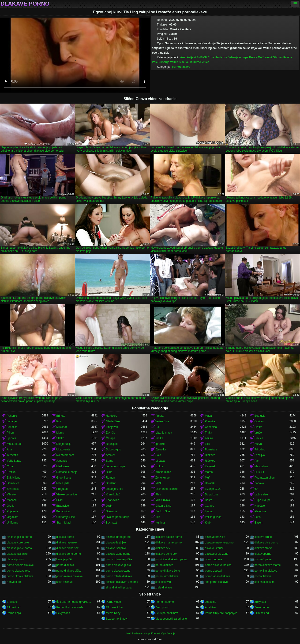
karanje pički (64, 559)
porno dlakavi (213, 571)
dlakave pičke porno (19, 548)
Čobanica (211, 427)
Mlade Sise (113, 421)
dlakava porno (65, 537)
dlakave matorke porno (219, 543)
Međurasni (265, 57)
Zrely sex (260, 602)
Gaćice (259, 438)
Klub (208, 523)
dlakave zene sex (166, 554)
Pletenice (260, 511)
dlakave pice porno (266, 543)
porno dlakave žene (168, 571)
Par (257, 461)
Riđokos (210, 461)
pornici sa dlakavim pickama (173, 559)
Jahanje (12, 421)
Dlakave (210, 455)
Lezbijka (260, 455)
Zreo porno (162, 607)
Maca (208, 416)
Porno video (113, 602)
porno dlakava (65, 565)
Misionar (62, 427)
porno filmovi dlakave (20, 576)
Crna (211, 57)
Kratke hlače (163, 472)
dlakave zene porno (118, 554)
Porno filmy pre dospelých (221, 613)
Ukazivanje (63, 449)
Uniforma (13, 523)
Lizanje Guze (213, 489)
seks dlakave (64, 582)
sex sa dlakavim (264, 582)
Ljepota (11, 438)
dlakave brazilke (215, 537)
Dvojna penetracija (118, 517)
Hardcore (221, 57)
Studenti (111, 483)
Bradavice (62, 506)
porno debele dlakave (20, 565)
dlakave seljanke (116, 548)
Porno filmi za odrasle (70, 607)
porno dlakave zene (118, 571)
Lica (207, 444)
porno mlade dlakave (119, 576)
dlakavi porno (15, 559)
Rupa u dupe (263, 500)
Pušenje (164, 62)
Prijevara (12, 511)
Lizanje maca (164, 433)
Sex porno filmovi (117, 619)
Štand (110, 461)
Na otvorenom (65, 455)
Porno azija (14, 613)
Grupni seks (64, 478)
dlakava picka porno (19, 537)
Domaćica (13, 483)
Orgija (11, 506)
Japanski (62, 461)
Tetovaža (12, 455)
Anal (183, 57)
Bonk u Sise (163, 511)
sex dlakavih (163, 582)
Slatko (60, 438)
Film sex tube (114, 607)
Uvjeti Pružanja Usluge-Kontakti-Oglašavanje (150, 633)
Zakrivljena (14, 478)
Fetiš (258, 517)
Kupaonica (63, 511)
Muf (207, 478)
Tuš (158, 517)
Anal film (210, 607)
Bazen (259, 523)
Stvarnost (13, 489)
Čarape (111, 438)
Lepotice (12, 427)
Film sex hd (262, 613)
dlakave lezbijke (116, 543)
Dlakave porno (25, 4)
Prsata (288, 57)
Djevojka (161, 449)
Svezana (111, 511)
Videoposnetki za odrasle (171, 619)
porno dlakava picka (118, 565)
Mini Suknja (163, 500)
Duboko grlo (114, 449)
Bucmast (111, 523)
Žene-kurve (163, 478)
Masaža (12, 500)
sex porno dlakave (216, 582)
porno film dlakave (266, 571)
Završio (111, 433)
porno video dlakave (217, 576)
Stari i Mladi (64, 523)
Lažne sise (261, 494)
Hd (157, 427)
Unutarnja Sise (66, 517)
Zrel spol (12, 602)
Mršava (160, 461)
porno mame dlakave (69, 576)
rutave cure (14, 582)
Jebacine (210, 602)
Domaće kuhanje (67, 472)
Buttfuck (260, 416)
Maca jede (63, 483)
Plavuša (210, 421)
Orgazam (13, 517)
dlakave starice (214, 548)
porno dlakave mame (268, 565)
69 (256, 489)
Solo (158, 455)
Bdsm (208, 500)
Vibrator (12, 494)
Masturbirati (14, 444)
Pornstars (211, 449)
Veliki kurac (193, 62)
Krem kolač (113, 494)
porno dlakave (164, 565)
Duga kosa (212, 494)
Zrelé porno (262, 607)
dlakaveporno (263, 554)
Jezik (109, 506)
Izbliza (159, 466)
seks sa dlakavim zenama (122, 582)
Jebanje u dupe (238, 57)
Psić (155, 62)
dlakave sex (163, 548)
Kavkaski (210, 466)
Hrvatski (210, 483)
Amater (111, 455)
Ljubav (209, 511)
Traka (208, 433)
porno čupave (263, 559)
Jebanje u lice (114, 489)
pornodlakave (181, 67)
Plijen (10, 433)
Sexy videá (63, 613)
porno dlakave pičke (69, 571)
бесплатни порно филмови (74, 602)
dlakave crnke (263, 537)
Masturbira (261, 466)
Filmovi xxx (14, 607)
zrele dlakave (164, 588)
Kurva (253, 57)
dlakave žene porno (69, 554)
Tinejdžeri (112, 427)
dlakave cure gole (18, 543)
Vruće (205, 62)
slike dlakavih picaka (119, 588)
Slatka (258, 427)
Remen (111, 478)
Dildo (109, 472)
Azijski (191, 57)
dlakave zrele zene (217, 554)
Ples (158, 494)
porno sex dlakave (167, 576)
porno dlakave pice (19, 571)
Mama (60, 433)
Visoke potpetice (67, 494)
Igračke (160, 444)
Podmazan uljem (265, 478)
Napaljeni (112, 444)
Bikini (60, 500)
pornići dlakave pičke (119, 559)
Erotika (11, 472)
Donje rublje (64, 444)
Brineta (61, 416)
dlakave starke (264, 548)
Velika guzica (213, 517)
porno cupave (213, 559)
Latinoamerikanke (167, 489)
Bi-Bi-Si (202, 57)
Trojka (159, 438)
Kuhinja (160, 523)
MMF (159, 483)
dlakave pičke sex (67, 548)
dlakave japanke (66, 543)
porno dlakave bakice (218, 565)
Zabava (259, 483)
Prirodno (260, 449)
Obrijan (278, 57)
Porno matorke (165, 602)
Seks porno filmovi (167, 613)
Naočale (260, 506)
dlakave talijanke (17, 554)
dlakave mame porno (169, 543)
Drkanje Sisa (163, 506)
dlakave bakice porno (169, 537)
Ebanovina (113, 500)
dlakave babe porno (118, 537)
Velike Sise (177, 62)
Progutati (62, 489)
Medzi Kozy (113, 613)
